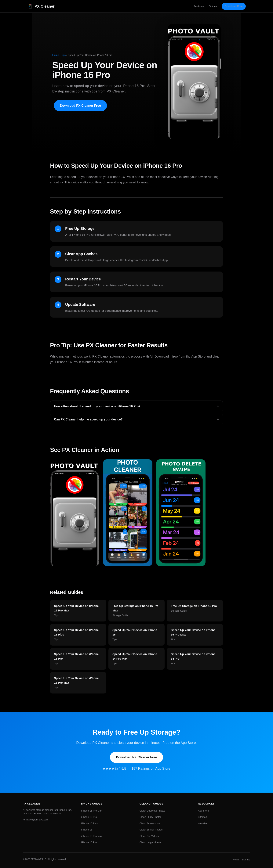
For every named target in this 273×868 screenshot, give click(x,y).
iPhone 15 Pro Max (92, 836)
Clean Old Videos (149, 836)
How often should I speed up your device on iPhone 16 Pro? (136, 406)
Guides (213, 6)
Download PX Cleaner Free (80, 106)
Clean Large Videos (150, 842)
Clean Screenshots (150, 823)
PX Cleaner (41, 6)
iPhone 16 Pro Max (92, 811)
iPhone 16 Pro (89, 817)
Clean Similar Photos (151, 830)
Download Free (234, 6)
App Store (203, 811)
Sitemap (202, 817)
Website (202, 823)
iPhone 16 (87, 830)
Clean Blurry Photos (151, 817)
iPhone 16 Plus (89, 823)
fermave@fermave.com (36, 820)
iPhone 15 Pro (89, 842)
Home (56, 55)
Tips (63, 55)
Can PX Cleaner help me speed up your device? (136, 419)
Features (199, 6)
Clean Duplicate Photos (152, 811)
